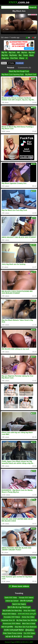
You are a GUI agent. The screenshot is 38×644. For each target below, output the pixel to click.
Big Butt (32, 52)
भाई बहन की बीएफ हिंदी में (14, 636)
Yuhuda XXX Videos (26, 598)
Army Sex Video (29, 610)
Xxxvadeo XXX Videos (12, 617)
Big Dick (5, 55)
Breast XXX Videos (9, 614)
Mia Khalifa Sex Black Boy (12, 610)
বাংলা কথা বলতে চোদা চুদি (27, 614)
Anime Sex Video (28, 617)
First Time (14, 58)
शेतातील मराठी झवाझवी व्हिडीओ (14, 630)
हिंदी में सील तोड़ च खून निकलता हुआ (19, 607)
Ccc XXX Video (29, 633)
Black (31, 55)
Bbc (20, 55)
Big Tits (4, 52)
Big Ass (24, 52)
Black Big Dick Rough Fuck (19, 71)
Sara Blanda (28, 636)
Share (4, 63)
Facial (25, 55)
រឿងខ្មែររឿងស (30, 630)
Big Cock (12, 52)
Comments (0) (24, 68)
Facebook (20, 63)
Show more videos (19, 586)
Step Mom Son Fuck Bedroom (26, 627)
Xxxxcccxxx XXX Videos (12, 624)
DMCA (18, 642)
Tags (13, 642)
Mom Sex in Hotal (29, 624)
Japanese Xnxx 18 (8, 620)
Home (7, 642)
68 (28, 38)
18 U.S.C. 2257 (28, 642)
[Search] (15, 7)
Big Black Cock (31, 74)
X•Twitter (11, 63)
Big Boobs (13, 55)
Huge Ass (5, 58)
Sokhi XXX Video (11, 598)
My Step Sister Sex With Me (27, 620)
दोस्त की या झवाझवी (26, 601)
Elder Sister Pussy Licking (13, 633)
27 (34, 38)
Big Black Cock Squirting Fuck (13, 74)
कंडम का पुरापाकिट (7, 627)
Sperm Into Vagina (19, 604)
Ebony (22, 58)
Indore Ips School (12, 601)
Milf (18, 52)
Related (11, 68)
